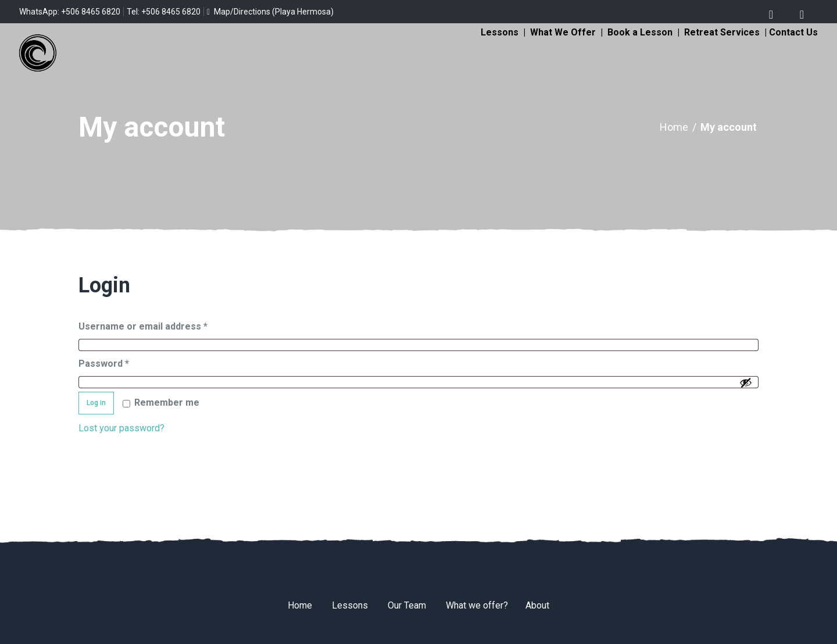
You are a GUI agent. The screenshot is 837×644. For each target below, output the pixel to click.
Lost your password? (121, 428)
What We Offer (563, 32)
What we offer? (477, 605)
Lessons (500, 32)
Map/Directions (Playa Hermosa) (270, 12)
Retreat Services (722, 32)
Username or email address (162, 325)
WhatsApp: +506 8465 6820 (70, 12)
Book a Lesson (640, 32)
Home (674, 127)
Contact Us (793, 32)
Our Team (407, 605)
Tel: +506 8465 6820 (164, 12)
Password (123, 362)
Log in (96, 403)
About (537, 605)
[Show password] (746, 382)
